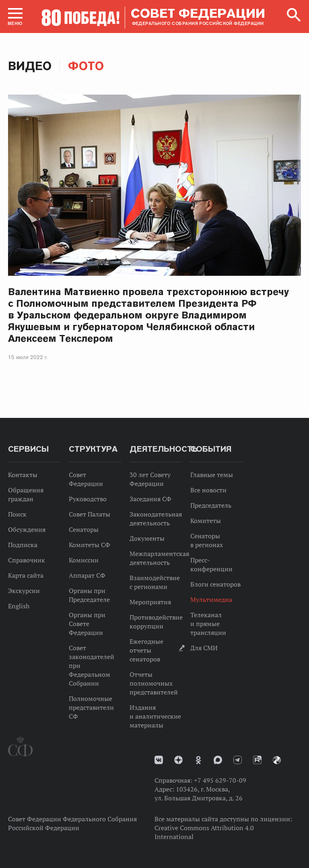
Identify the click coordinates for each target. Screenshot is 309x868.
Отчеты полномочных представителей (154, 683)
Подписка (23, 545)
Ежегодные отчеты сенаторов (146, 650)
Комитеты (206, 521)
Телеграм (238, 760)
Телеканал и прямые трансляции (208, 624)
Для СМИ (204, 648)
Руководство (88, 499)
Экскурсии (24, 591)
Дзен (178, 760)
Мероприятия (150, 602)
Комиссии (84, 560)
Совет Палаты (90, 514)
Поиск (17, 514)
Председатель (211, 505)
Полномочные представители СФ (91, 707)
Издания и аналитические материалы (155, 716)
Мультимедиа (211, 599)
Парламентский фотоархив (277, 760)
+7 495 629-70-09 (220, 780)
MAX (218, 760)
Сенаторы (84, 529)
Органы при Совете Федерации (87, 624)
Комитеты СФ (90, 545)
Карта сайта (26, 575)
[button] (15, 17)
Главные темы (212, 475)
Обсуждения (27, 529)
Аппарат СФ (87, 575)
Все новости (208, 490)
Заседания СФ (150, 499)
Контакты (23, 475)
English (19, 606)
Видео (30, 66)
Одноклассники (198, 760)
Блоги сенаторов (215, 584)
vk (159, 760)
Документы (147, 538)
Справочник (27, 560)
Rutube (257, 760)
